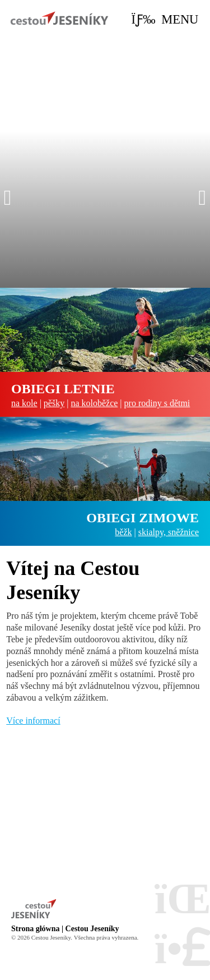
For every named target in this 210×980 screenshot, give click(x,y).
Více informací (33, 721)
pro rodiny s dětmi (157, 403)
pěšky (54, 403)
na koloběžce (94, 403)
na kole (24, 403)
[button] (165, 20)
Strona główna (59, 18)
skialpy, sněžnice (169, 532)
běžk (123, 532)
